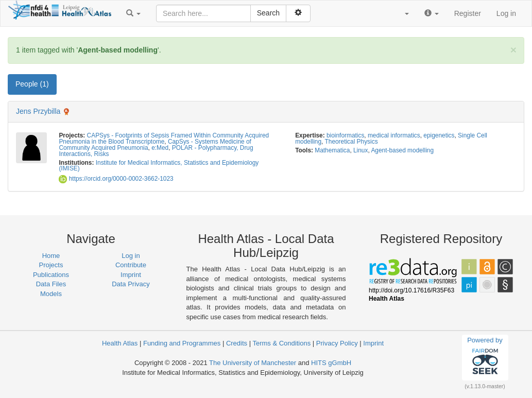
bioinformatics (345, 135)
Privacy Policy (337, 343)
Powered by (485, 357)
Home (51, 256)
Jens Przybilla (38, 111)
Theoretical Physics (351, 142)
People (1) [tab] (32, 84)
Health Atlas (120, 343)
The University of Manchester (253, 363)
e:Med (160, 148)
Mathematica (332, 150)
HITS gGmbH (331, 363)
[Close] (513, 50)
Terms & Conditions (281, 343)
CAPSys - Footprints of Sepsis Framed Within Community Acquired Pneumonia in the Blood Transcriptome (164, 139)
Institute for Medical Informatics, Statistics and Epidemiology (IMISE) (159, 166)
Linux (361, 150)
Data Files (51, 284)
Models (51, 294)
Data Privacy (131, 284)
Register (468, 13)
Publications (51, 275)
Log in (506, 13)
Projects (51, 265)
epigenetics (439, 135)
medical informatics (394, 135)
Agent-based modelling (402, 150)
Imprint (131, 275)
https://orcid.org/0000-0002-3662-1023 (116, 179)
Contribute (131, 265)
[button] (133, 13)
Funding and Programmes (182, 343)
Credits (237, 343)
